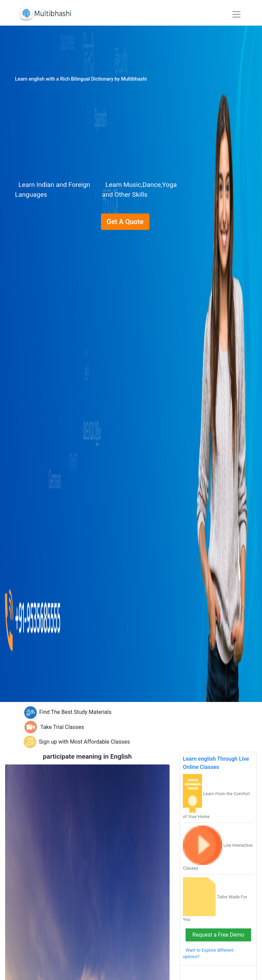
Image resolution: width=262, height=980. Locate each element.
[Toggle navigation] (236, 14)
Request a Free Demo (218, 935)
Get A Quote (125, 222)
